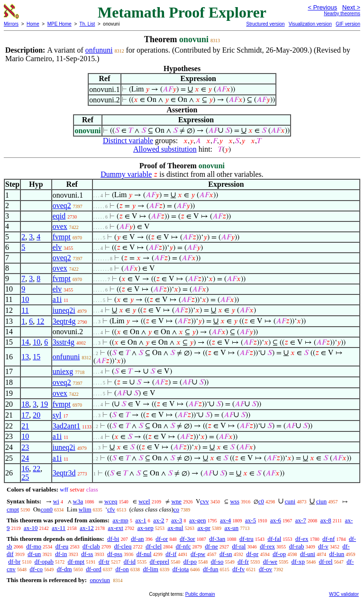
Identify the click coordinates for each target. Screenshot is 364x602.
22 (36, 469)
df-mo (34, 546)
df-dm (64, 569)
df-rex (267, 546)
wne (176, 501)
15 (36, 357)
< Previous (322, 7)
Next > (351, 7)
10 (25, 299)
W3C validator (344, 594)
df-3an (217, 539)
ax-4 (225, 520)
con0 (47, 509)
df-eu (62, 546)
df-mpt (76, 561)
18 (25, 404)
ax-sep (146, 528)
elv (57, 247)
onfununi (99, 50)
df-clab (91, 546)
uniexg (63, 371)
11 (25, 310)
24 (25, 458)
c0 (261, 501)
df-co (36, 569)
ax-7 (301, 520)
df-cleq (123, 546)
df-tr (104, 561)
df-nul (144, 554)
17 (25, 415)
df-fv (238, 569)
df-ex (302, 539)
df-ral (239, 546)
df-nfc (183, 546)
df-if (171, 554)
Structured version (265, 24)
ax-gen (197, 520)
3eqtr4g (64, 321)
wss (235, 501)
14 (25, 342)
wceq (111, 501)
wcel (144, 501)
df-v (323, 546)
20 (36, 415)
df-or (162, 539)
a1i (57, 299)
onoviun (100, 580)
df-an (137, 539)
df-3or (187, 539)
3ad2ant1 (67, 426)
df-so (217, 561)
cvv (205, 501)
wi (56, 501)
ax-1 (141, 520)
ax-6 (276, 520)
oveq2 (62, 205)
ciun (321, 501)
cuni (290, 501)
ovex (60, 226)
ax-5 (250, 520)
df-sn (226, 554)
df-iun (337, 554)
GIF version (348, 24)
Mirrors (11, 24)
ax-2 (159, 520)
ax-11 (59, 528)
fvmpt (62, 237)
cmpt (13, 509)
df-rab (297, 546)
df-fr (243, 561)
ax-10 (31, 528)
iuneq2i (64, 310)
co (176, 509)
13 (25, 357)
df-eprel (159, 561)
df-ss (87, 554)
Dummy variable (126, 174)
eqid (59, 216)
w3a (78, 501)
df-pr (252, 554)
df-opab (44, 561)
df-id (130, 561)
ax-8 (326, 520)
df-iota (181, 569)
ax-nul (175, 528)
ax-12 (87, 528)
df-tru (246, 539)
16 (25, 469)
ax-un (232, 528)
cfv (111, 509)
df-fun (211, 569)
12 (40, 321)
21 (25, 426)
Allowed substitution (165, 149)
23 (25, 447)
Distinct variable (128, 141)
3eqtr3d (64, 473)
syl (57, 415)
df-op (279, 554)
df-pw (198, 554)
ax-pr (204, 528)
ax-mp (121, 520)
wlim (85, 509)
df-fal (274, 539)
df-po (190, 561)
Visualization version (310, 24)
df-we (270, 561)
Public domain (200, 594)
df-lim (150, 569)
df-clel (154, 546)
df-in (61, 554)
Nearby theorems (342, 14)
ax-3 (177, 520)
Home (33, 24)
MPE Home (59, 24)
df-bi (113, 539)
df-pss (115, 554)
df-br (14, 561)
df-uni (308, 554)
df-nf (328, 539)
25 (25, 477)
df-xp (298, 561)
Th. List (87, 24)
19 (44, 404)
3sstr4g (64, 342)
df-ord (94, 569)
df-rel (326, 561)
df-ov (265, 569)
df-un (34, 554)
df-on (122, 569)
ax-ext (115, 528)
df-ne (211, 546)
